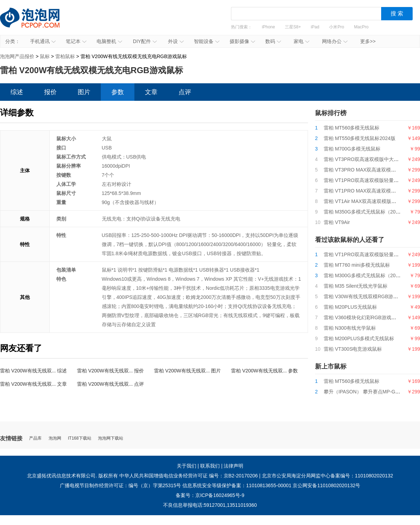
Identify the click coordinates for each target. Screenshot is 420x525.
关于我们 (187, 466)
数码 (273, 41)
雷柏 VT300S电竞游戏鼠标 (353, 349)
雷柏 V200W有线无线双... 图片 (187, 371)
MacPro (361, 27)
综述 (17, 92)
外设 (176, 41)
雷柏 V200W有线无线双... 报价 (110, 371)
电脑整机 (109, 41)
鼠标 (45, 56)
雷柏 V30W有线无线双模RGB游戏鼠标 (366, 296)
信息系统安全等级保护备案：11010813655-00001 (237, 485)
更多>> (368, 41)
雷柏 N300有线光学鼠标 (350, 328)
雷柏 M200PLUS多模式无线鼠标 (359, 338)
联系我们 (210, 466)
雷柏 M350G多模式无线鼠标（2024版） (367, 212)
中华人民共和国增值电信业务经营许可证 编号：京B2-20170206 (189, 476)
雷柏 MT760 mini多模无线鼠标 (357, 265)
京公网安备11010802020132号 (326, 485)
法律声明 (233, 466)
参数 (118, 92)
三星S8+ (293, 27)
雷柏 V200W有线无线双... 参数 (264, 371)
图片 (84, 92)
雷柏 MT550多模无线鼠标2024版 (360, 138)
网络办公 (335, 41)
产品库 (35, 438)
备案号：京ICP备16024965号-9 (210, 495)
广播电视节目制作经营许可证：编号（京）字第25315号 (121, 485)
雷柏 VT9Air (337, 222)
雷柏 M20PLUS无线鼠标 (350, 307)
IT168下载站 (80, 438)
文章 (151, 92)
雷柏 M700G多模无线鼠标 (352, 149)
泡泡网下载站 (111, 438)
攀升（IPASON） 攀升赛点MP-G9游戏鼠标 (371, 392)
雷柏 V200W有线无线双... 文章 (33, 384)
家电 (302, 41)
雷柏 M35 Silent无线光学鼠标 (356, 286)
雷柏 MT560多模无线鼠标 (352, 128)
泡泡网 (55, 438)
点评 (185, 92)
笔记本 (76, 41)
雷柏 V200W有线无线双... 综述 (33, 371)
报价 (50, 92)
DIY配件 (145, 41)
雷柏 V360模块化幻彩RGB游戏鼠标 (362, 317)
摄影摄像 (242, 41)
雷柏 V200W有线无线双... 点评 (110, 384)
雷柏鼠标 (65, 56)
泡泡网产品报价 (37, 23)
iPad (315, 27)
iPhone (268, 27)
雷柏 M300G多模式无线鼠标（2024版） (367, 275)
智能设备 (207, 41)
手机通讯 (43, 41)
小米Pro (337, 27)
